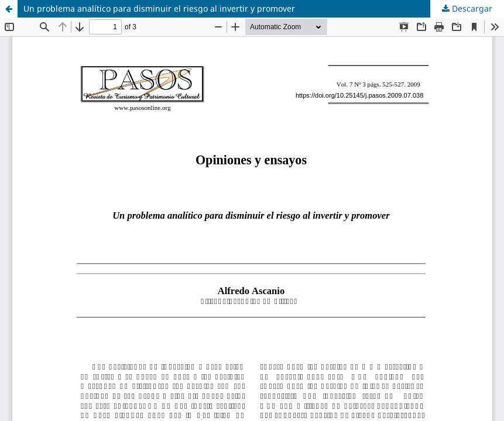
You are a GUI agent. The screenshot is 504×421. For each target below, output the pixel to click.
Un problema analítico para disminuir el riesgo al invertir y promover (159, 8)
